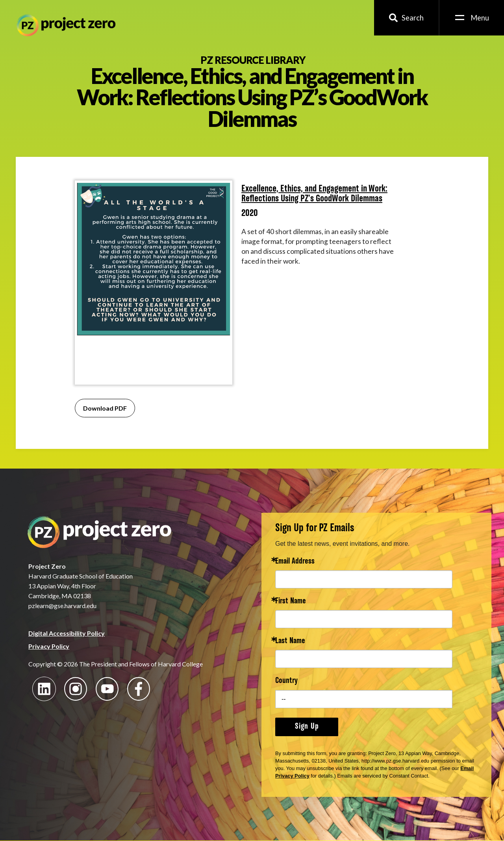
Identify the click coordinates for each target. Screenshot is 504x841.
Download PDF (105, 408)
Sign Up (307, 727)
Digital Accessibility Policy (67, 633)
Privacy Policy (49, 646)
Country (286, 681)
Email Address (295, 562)
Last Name (290, 641)
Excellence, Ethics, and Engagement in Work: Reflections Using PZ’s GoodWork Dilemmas (314, 194)
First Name (291, 602)
